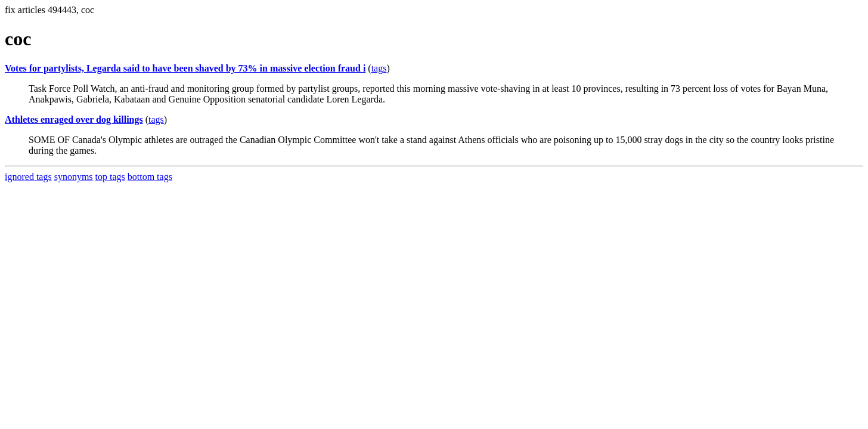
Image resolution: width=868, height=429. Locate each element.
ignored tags (28, 177)
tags (379, 68)
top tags (110, 177)
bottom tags (150, 177)
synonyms (74, 177)
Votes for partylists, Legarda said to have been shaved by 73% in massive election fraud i (185, 68)
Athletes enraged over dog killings (74, 119)
